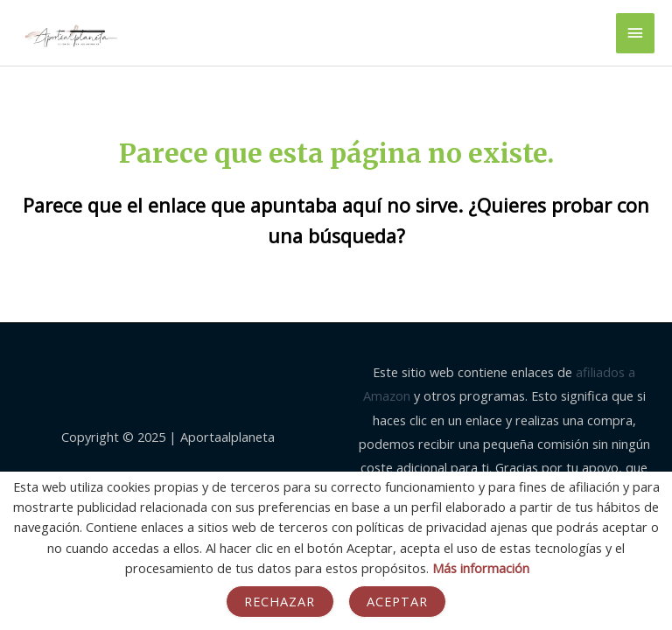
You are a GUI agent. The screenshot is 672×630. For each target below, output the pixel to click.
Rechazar (280, 601)
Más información (481, 568)
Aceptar (398, 601)
